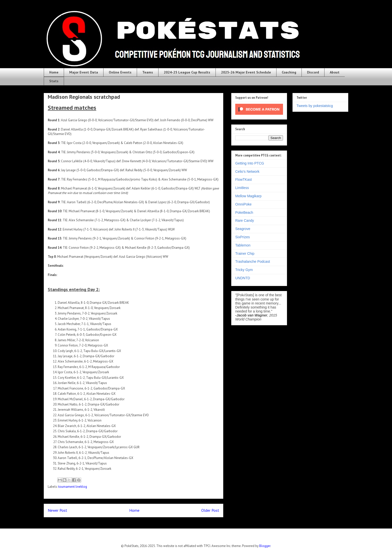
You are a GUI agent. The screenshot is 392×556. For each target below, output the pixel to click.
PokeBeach (244, 212)
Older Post (210, 510)
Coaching (289, 72)
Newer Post (57, 510)
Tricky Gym (244, 270)
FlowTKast (243, 179)
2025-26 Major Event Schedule (246, 72)
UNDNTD (243, 278)
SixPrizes (242, 237)
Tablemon (243, 245)
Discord (313, 72)
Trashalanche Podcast (253, 261)
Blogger (265, 546)
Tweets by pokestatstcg (315, 106)
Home (54, 72)
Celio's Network (247, 171)
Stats (54, 81)
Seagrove (243, 229)
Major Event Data (84, 72)
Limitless (242, 188)
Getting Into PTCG (250, 163)
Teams (148, 72)
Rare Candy (245, 220)
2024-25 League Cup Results (187, 72)
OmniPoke (243, 204)
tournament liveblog (73, 487)
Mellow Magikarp (248, 196)
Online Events (120, 72)
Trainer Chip (245, 253)
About (335, 72)
